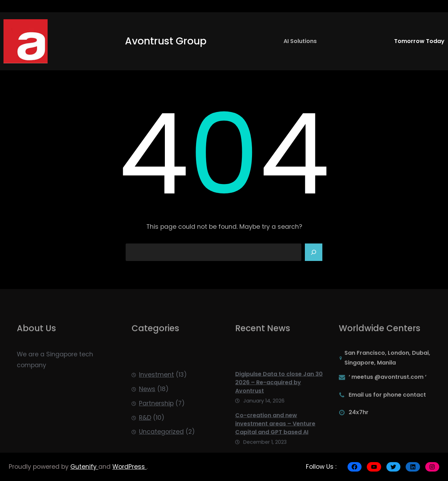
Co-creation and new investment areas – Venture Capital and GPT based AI (275, 440)
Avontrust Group (166, 41)
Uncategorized (161, 447)
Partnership (156, 419)
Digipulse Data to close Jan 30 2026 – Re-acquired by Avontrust (279, 399)
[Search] (314, 252)
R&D (145, 433)
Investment (156, 390)
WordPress (129, 467)
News (147, 404)
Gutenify (84, 467)
